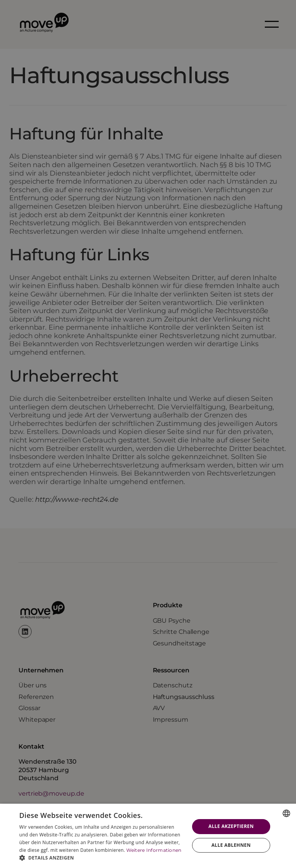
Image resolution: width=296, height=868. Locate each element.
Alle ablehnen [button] (231, 845)
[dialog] (148, 836)
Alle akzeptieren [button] (231, 826)
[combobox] (286, 813)
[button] (102, 858)
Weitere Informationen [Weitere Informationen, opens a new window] (154, 850)
